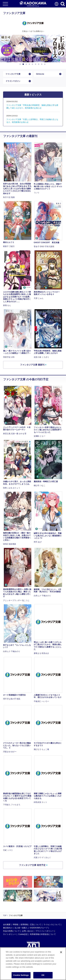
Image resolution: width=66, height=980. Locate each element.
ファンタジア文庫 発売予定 (32, 865)
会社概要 (7, 925)
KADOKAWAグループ (39, 928)
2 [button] (24, 64)
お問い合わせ (27, 931)
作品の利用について (11, 931)
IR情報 (15, 925)
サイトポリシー (10, 934)
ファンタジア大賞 (13, 74)
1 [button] (21, 64)
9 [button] (45, 64)
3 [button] (27, 64)
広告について (36, 925)
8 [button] (42, 64)
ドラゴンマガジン (13, 81)
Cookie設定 (23, 934)
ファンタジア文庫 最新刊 (32, 365)
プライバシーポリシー (45, 931)
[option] (33, 49)
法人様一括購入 (21, 928)
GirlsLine (40, 74)
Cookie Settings (21, 975)
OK (43, 975)
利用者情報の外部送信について (43, 934)
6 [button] (36, 64)
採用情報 (24, 925)
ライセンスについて (52, 925)
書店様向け (8, 928)
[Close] (61, 952)
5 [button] (33, 64)
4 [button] (30, 64)
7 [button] (39, 64)
